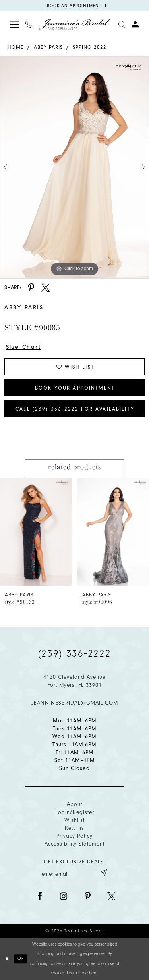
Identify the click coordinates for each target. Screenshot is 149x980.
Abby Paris (48, 47)
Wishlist (74, 820)
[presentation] (36, 531)
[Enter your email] (75, 873)
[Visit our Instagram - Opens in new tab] (64, 896)
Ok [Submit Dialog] (21, 958)
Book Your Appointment (75, 388)
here (93, 973)
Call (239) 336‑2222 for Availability (75, 409)
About (74, 804)
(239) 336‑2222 (75, 653)
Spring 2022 (90, 47)
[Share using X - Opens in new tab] (45, 288)
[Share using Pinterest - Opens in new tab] (31, 288)
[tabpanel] (74, 167)
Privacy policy (74, 836)
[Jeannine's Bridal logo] (75, 24)
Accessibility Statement (74, 844)
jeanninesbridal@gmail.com (75, 703)
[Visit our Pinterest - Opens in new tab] (88, 896)
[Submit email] (103, 873)
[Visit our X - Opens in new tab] (111, 896)
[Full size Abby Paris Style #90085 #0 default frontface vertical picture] (74, 167)
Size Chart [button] (24, 347)
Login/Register (75, 812)
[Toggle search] (122, 24)
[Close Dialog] (7, 959)
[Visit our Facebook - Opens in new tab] (40, 896)
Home (15, 47)
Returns (74, 828)
